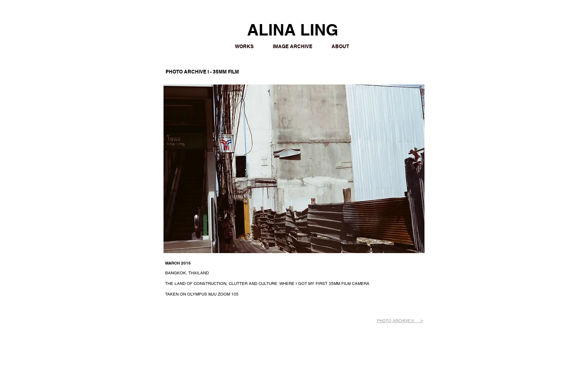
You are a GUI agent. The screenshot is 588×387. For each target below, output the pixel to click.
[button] (294, 169)
